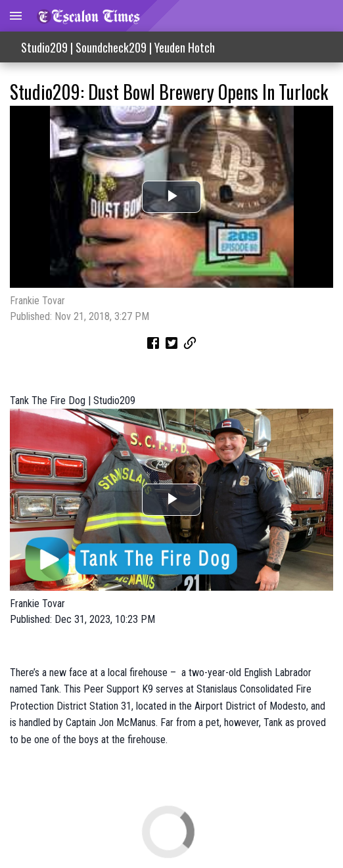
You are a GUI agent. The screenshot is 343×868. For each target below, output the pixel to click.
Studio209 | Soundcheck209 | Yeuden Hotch (118, 47)
